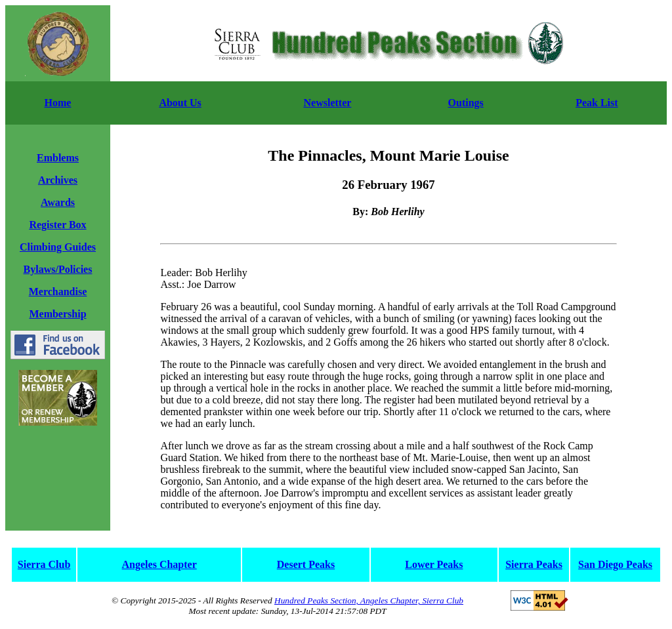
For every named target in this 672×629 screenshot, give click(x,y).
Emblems (58, 158)
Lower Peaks (434, 564)
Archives (58, 180)
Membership (57, 314)
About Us (180, 103)
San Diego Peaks (615, 564)
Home (58, 103)
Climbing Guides (58, 247)
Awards (58, 202)
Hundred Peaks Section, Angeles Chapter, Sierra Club (369, 600)
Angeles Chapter (159, 564)
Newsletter (328, 103)
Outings (466, 103)
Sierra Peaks (534, 564)
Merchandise (58, 292)
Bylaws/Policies (58, 269)
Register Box (57, 225)
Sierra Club (44, 564)
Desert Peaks (306, 564)
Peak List (597, 103)
